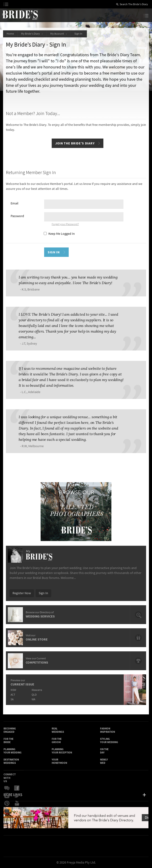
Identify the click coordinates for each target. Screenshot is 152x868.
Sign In (79, 34)
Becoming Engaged (10, 730)
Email (15, 203)
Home (10, 34)
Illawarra (37, 690)
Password (17, 216)
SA (12, 699)
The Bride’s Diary (20, 15)
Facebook (17, 788)
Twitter (17, 796)
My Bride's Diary (32, 34)
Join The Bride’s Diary (75, 143)
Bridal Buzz (7, 788)
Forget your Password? (65, 224)
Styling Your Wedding (109, 741)
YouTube (17, 803)
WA (33, 699)
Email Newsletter (7, 811)
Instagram (7, 796)
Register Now (22, 593)
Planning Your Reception (62, 751)
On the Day (104, 751)
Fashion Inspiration (108, 730)
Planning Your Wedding (13, 751)
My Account (59, 34)
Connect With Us (10, 778)
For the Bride (8, 741)
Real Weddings (58, 730)
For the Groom (57, 741)
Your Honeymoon (59, 761)
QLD (34, 695)
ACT (13, 695)
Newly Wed (104, 761)
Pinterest (7, 803)
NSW (13, 690)
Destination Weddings (11, 761)
